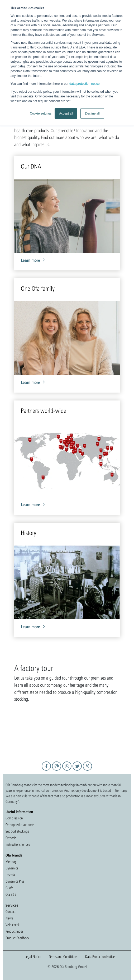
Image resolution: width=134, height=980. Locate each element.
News (9, 918)
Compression (14, 818)
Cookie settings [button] (41, 113)
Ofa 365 (11, 894)
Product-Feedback (17, 938)
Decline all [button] (92, 113)
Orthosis (11, 838)
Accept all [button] (66, 113)
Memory (11, 862)
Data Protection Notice (100, 957)
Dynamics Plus (15, 881)
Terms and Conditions (63, 957)
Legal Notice (33, 957)
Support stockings (17, 831)
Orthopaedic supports (20, 825)
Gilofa (9, 888)
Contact (11, 912)
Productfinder (14, 931)
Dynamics (12, 868)
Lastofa (10, 875)
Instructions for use (18, 844)
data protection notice (85, 84)
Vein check (12, 925)
